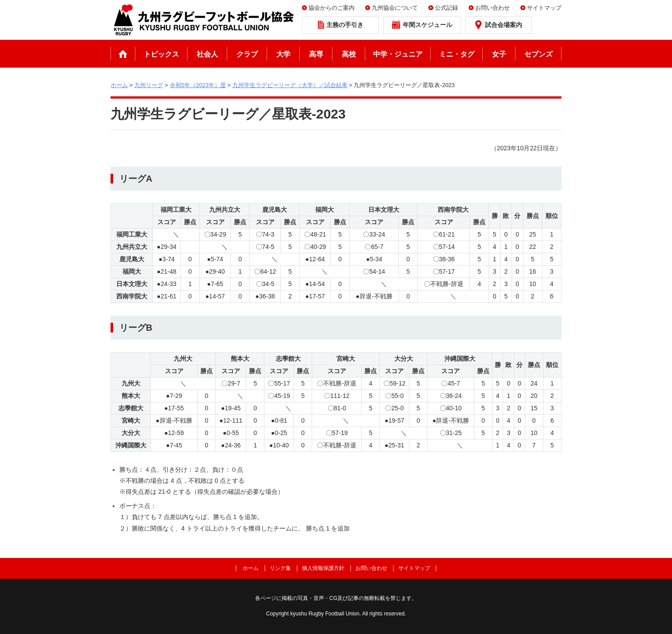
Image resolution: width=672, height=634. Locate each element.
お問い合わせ (493, 8)
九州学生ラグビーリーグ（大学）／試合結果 (290, 85)
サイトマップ (544, 8)
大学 (283, 54)
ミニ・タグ (457, 54)
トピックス (161, 54)
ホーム (123, 54)
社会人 (207, 54)
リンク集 (280, 568)
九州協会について (395, 8)
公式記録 (447, 8)
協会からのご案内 (332, 8)
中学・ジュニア (398, 54)
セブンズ (538, 54)
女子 (499, 54)
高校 (349, 54)
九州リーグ (149, 85)
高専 (316, 54)
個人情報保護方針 (323, 568)
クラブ (247, 54)
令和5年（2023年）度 (198, 85)
